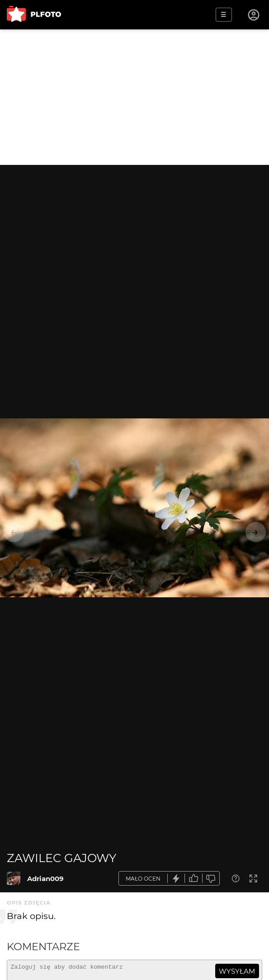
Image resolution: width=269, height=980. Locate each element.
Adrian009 (45, 879)
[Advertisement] (134, 97)
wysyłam (237, 971)
